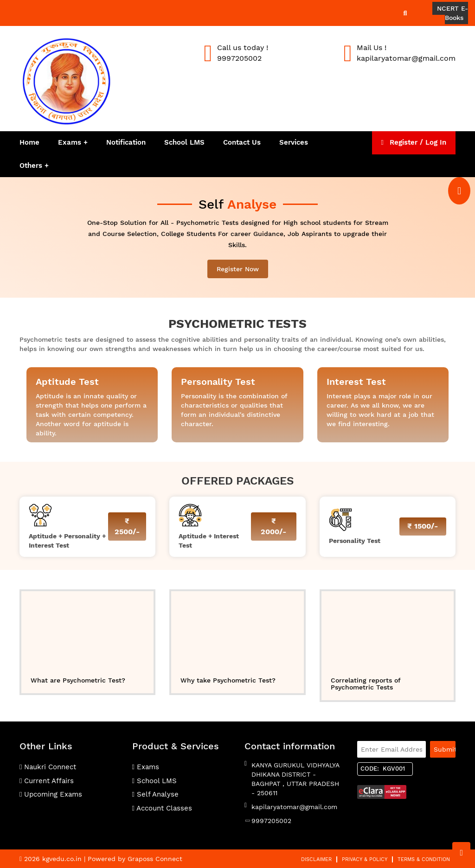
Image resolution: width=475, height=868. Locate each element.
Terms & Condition (424, 859)
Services (294, 142)
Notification (126, 142)
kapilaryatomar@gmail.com (294, 807)
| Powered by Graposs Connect (133, 859)
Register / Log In (414, 142)
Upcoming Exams (51, 794)
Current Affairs (47, 781)
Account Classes (162, 808)
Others (32, 166)
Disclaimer (316, 859)
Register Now (238, 269)
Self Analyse (155, 794)
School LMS (184, 142)
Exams (70, 142)
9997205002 (271, 821)
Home (29, 142)
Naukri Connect (48, 767)
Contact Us (242, 142)
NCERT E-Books (453, 13)
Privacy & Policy (365, 859)
